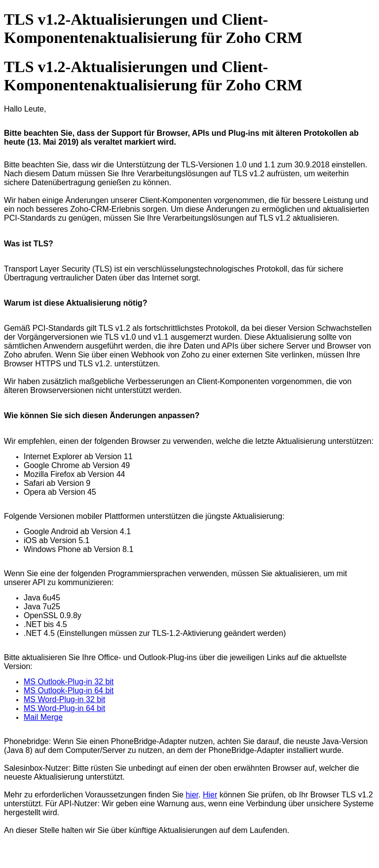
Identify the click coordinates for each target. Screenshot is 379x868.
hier (192, 795)
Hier (210, 795)
